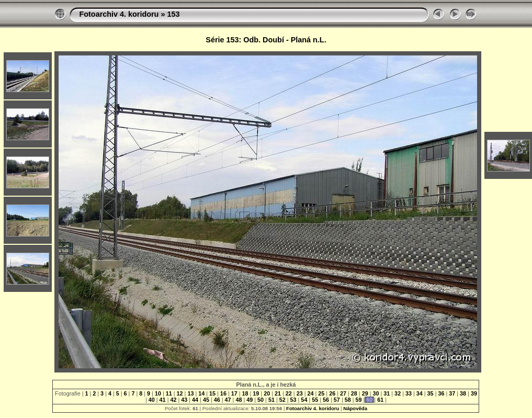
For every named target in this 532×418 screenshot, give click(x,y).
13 (190, 393)
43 (184, 400)
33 (409, 393)
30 (376, 393)
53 (293, 400)
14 (201, 393)
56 (326, 400)
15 (212, 393)
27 (343, 393)
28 (354, 393)
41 (163, 400)
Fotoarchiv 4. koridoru (119, 14)
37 (452, 393)
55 (315, 400)
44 (195, 400)
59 (359, 400)
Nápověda (355, 408)
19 (256, 393)
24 (311, 393)
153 (173, 14)
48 (239, 400)
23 (300, 393)
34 (420, 393)
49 (250, 400)
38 (463, 393)
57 (337, 400)
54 (304, 400)
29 (365, 393)
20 (267, 393)
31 (387, 393)
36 (441, 393)
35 (431, 393)
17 (234, 393)
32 (398, 393)
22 (289, 393)
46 (217, 400)
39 (473, 393)
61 (380, 400)
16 (223, 393)
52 (282, 400)
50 (261, 400)
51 (271, 400)
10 (158, 393)
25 (321, 393)
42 (173, 400)
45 (206, 400)
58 (348, 400)
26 (332, 393)
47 (228, 400)
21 (278, 393)
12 (180, 393)
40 (152, 400)
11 (169, 393)
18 (245, 393)
